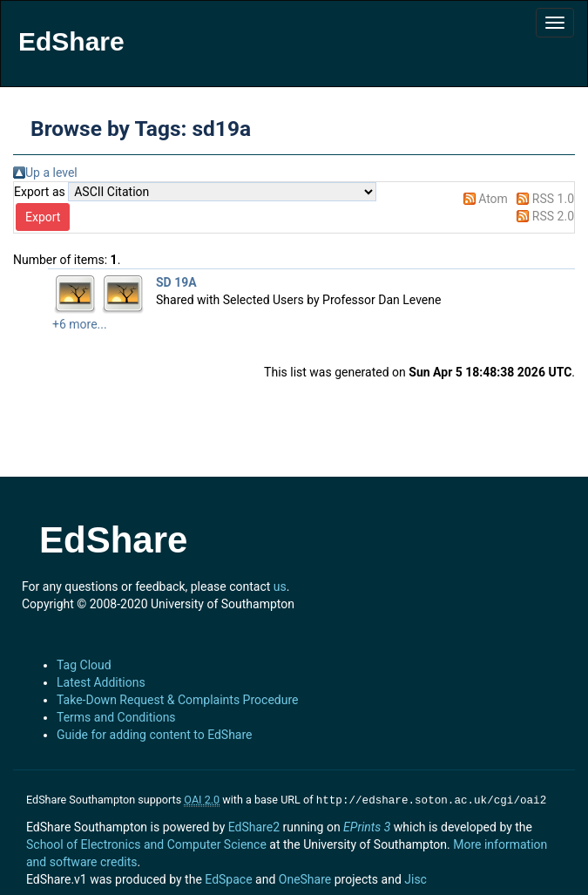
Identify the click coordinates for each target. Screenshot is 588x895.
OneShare (305, 878)
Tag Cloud (84, 665)
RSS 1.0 (553, 199)
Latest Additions (101, 682)
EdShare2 (254, 825)
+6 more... (80, 324)
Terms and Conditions (116, 717)
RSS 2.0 (553, 216)
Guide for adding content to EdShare (155, 735)
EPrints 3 (367, 825)
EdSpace (228, 878)
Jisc (416, 878)
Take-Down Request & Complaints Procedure (177, 700)
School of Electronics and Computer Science (146, 843)
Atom (493, 199)
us (280, 586)
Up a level (51, 173)
